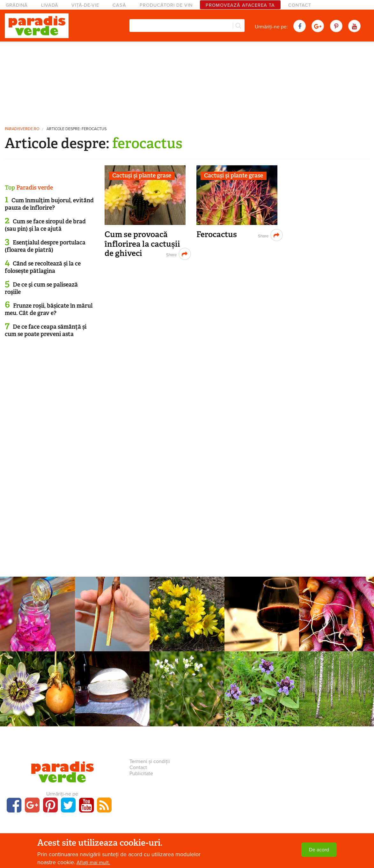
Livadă (50, 5)
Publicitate (141, 774)
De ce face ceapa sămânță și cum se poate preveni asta (46, 330)
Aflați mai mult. (93, 863)
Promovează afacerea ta (240, 5)
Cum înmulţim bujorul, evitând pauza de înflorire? (49, 204)
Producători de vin (166, 5)
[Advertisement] (187, 81)
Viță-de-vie (85, 5)
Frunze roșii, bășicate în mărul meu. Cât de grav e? (49, 309)
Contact (300, 5)
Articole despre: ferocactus (77, 129)
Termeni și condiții (150, 761)
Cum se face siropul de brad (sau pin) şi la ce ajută (45, 225)
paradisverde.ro (22, 129)
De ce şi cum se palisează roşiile (41, 288)
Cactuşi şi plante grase (142, 176)
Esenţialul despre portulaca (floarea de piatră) (45, 246)
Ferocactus (217, 234)
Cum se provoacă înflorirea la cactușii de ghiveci (142, 244)
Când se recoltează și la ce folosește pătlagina (43, 267)
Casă (119, 5)
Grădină (17, 5)
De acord (319, 850)
